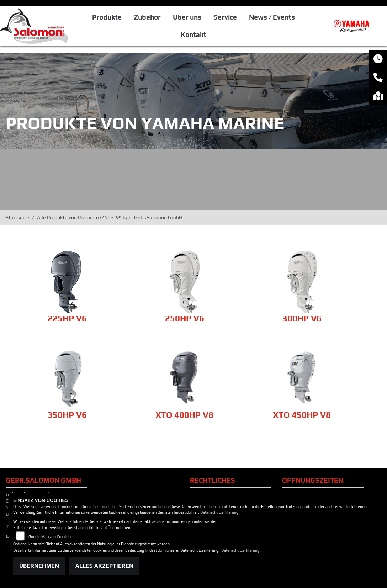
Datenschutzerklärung (219, 512)
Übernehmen (39, 566)
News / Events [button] (272, 17)
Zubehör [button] (147, 17)
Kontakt (193, 35)
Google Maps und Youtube (51, 537)
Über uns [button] (187, 17)
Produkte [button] (107, 17)
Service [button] (225, 17)
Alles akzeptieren (104, 566)
